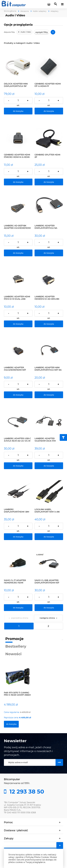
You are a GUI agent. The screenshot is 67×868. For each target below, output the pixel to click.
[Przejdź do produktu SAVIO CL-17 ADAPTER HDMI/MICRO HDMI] (18, 563)
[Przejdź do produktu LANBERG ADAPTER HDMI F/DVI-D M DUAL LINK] (18, 279)
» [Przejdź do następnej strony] (57, 618)
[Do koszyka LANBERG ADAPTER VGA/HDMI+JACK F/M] (49, 466)
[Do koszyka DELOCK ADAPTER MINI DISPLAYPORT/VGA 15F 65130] (18, 111)
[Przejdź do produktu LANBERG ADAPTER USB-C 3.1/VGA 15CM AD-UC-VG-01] (18, 421)
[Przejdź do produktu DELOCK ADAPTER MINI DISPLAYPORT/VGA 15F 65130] (18, 66)
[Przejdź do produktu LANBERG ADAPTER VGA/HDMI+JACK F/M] (49, 421)
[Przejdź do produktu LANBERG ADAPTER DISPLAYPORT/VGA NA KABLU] (49, 208)
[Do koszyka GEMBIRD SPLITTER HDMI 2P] (49, 182)
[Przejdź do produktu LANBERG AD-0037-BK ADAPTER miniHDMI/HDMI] (18, 208)
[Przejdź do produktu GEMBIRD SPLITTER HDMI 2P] (49, 137)
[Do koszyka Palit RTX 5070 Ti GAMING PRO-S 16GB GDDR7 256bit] (11, 724)
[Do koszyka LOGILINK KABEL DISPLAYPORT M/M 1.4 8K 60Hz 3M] (49, 537)
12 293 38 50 (26, 792)
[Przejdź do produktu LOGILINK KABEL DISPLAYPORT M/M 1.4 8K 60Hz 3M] (49, 492)
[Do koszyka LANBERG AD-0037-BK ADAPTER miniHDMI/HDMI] (18, 253)
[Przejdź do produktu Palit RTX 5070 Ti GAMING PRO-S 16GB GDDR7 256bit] (18, 679)
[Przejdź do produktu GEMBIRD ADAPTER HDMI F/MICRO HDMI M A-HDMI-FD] (18, 137)
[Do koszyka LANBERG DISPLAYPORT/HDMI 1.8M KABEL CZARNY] (18, 537)
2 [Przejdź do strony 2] (48, 626)
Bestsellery (16, 646)
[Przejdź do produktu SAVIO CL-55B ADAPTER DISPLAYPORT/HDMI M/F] (49, 563)
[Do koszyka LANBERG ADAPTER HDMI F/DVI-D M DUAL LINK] (18, 324)
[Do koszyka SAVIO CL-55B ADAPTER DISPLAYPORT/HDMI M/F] (49, 608)
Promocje (14, 639)
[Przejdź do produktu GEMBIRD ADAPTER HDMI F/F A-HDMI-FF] (49, 66)
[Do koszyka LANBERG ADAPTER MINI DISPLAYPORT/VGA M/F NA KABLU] (49, 395)
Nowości (13, 654)
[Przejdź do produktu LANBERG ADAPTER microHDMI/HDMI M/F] (18, 350)
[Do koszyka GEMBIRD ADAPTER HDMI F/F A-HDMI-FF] (49, 111)
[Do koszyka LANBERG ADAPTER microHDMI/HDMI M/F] (18, 395)
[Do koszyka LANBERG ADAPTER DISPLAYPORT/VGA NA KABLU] (49, 253)
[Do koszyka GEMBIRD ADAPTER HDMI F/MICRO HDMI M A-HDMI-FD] (18, 182)
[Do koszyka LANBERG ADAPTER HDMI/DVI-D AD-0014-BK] (49, 324)
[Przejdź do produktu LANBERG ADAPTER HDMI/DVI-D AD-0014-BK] (49, 279)
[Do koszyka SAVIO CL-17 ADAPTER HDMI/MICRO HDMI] (18, 608)
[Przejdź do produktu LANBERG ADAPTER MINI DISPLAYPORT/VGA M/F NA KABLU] (49, 350)
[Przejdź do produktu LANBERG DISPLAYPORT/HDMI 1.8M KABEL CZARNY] (18, 492)
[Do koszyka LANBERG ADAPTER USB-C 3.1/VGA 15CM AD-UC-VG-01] (18, 466)
